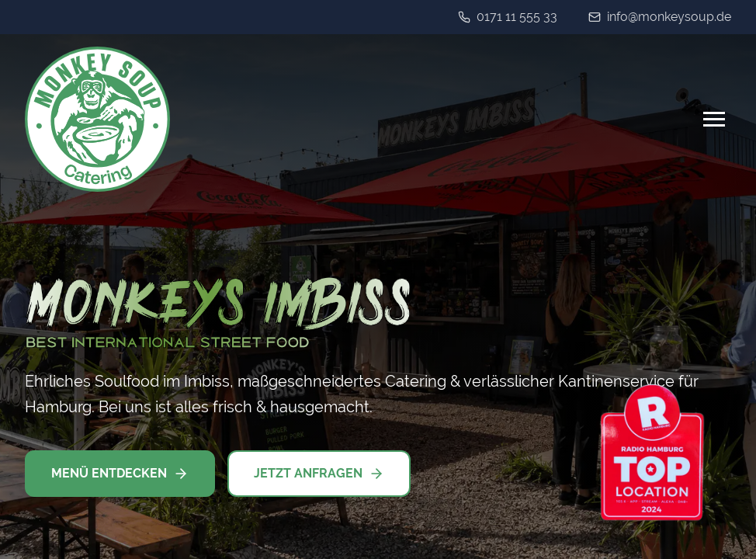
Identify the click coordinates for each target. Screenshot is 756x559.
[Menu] (714, 119)
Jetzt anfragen (319, 474)
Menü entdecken (120, 474)
